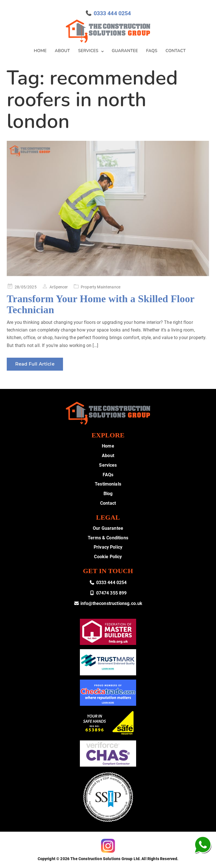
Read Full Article (35, 364)
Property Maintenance (101, 287)
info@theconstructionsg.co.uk (108, 603)
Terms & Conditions (108, 538)
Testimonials (108, 484)
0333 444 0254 (112, 13)
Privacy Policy (108, 547)
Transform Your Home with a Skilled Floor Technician (101, 304)
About (62, 51)
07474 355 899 (108, 593)
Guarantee (125, 51)
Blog (108, 494)
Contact (176, 51)
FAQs (152, 51)
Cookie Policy (108, 557)
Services (88, 51)
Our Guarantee (108, 528)
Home (40, 51)
